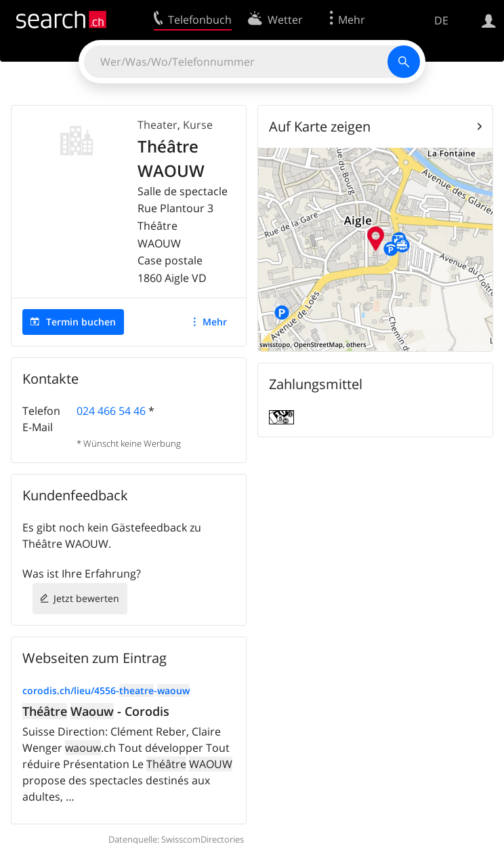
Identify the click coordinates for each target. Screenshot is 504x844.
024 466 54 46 (111, 411)
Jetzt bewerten (86, 598)
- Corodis (96, 711)
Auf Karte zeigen (320, 126)
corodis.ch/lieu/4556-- (106, 690)
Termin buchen (81, 322)
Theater (157, 125)
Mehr (215, 322)
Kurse (198, 125)
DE (441, 20)
